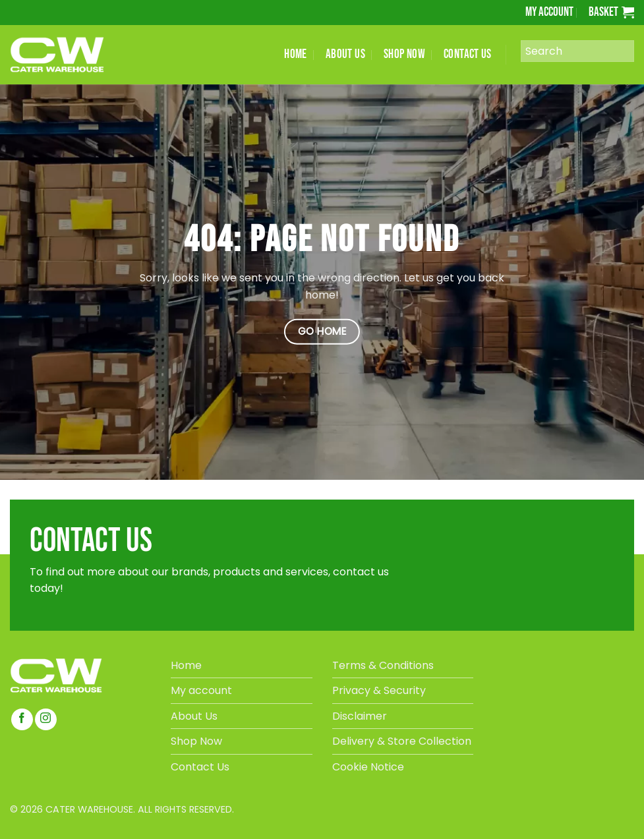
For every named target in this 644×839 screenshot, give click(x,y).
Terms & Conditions (383, 665)
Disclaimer (360, 716)
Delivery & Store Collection (402, 741)
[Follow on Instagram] (46, 719)
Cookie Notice (368, 767)
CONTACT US (468, 54)
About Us (194, 716)
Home (186, 665)
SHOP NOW (404, 54)
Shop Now (196, 741)
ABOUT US (345, 54)
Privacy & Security (379, 690)
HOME (296, 54)
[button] (611, 12)
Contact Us (200, 767)
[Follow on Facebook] (22, 719)
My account (549, 12)
